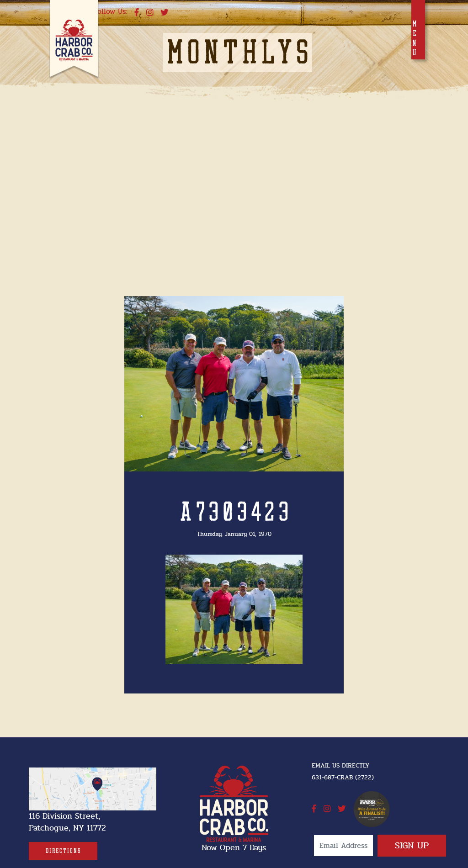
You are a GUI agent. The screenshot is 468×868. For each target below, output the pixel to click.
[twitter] (165, 13)
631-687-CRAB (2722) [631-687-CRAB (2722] (343, 777)
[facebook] (137, 13)
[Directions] (63, 851)
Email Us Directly (340, 765)
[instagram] (150, 13)
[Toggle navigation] (418, 30)
